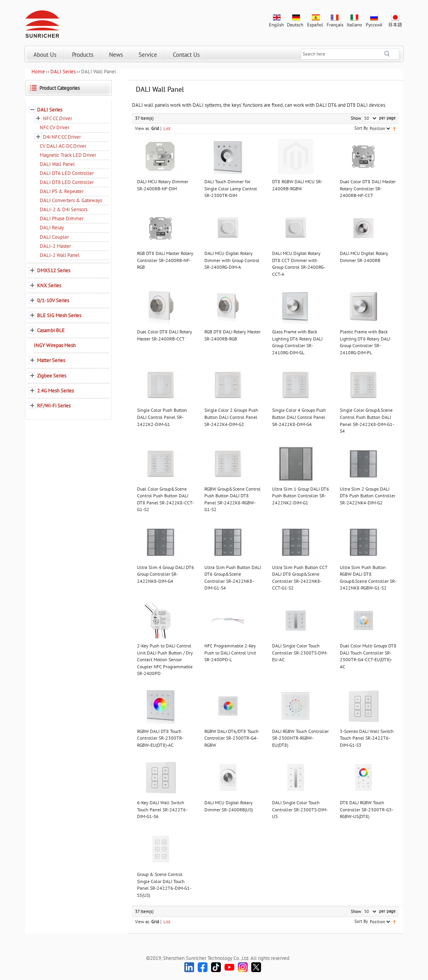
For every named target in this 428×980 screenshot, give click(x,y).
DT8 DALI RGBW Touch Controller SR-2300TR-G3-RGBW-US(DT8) (367, 809)
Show (356, 118)
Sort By (361, 128)
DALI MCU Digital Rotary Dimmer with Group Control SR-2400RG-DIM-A (232, 260)
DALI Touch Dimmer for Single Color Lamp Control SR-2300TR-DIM (231, 188)
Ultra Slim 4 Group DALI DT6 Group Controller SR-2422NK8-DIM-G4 (166, 574)
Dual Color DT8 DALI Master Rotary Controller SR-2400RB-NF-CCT (368, 188)
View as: (143, 128)
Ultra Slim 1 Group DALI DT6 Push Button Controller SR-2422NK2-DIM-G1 (301, 496)
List (167, 128)
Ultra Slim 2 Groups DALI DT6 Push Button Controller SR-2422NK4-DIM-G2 (368, 496)
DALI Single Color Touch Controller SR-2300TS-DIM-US (300, 809)
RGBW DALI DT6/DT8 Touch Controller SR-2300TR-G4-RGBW (232, 738)
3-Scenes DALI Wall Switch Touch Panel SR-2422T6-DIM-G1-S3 (367, 738)
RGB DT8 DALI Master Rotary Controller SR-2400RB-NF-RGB (165, 260)
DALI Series (63, 72)
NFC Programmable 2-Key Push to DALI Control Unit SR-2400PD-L (230, 653)
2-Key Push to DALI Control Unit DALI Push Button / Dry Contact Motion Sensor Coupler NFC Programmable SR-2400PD (165, 659)
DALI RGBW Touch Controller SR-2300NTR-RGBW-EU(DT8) (300, 738)
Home (38, 72)
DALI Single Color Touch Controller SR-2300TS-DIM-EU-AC (300, 653)
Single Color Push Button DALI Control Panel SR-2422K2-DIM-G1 (162, 417)
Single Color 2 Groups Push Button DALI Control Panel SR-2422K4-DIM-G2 (231, 417)
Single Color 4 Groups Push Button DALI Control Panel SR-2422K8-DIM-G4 (299, 417)
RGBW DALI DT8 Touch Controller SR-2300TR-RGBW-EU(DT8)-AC (160, 738)
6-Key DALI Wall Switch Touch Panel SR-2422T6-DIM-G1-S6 (162, 809)
